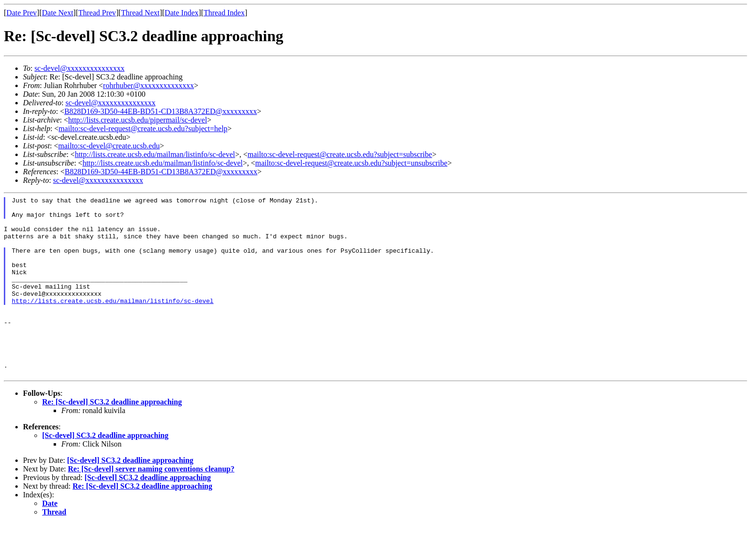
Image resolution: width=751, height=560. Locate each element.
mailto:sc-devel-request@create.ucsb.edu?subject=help (143, 129)
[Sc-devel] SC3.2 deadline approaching (105, 471)
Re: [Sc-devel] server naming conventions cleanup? (151, 505)
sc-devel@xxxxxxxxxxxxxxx (80, 68)
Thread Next (140, 13)
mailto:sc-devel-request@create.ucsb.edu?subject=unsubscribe (351, 163)
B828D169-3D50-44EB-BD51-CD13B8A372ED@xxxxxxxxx (160, 111)
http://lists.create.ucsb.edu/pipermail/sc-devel (137, 120)
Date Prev (22, 13)
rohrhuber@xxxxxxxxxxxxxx (148, 85)
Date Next (58, 13)
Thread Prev (97, 13)
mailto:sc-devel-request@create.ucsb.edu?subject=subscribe (340, 154)
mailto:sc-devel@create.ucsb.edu (109, 146)
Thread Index (224, 13)
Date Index (182, 13)
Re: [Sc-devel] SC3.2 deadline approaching (112, 438)
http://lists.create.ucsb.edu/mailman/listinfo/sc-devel (155, 154)
